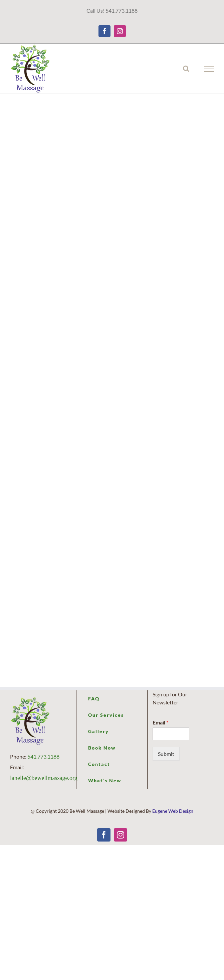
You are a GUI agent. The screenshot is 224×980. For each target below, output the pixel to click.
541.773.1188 (43, 756)
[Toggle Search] (186, 69)
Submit (166, 754)
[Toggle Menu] (209, 69)
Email (160, 722)
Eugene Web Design (173, 811)
